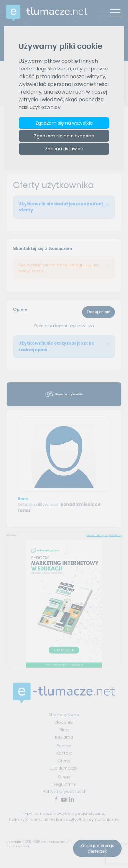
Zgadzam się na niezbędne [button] (64, 136)
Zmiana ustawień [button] (64, 149)
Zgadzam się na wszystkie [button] (64, 123)
